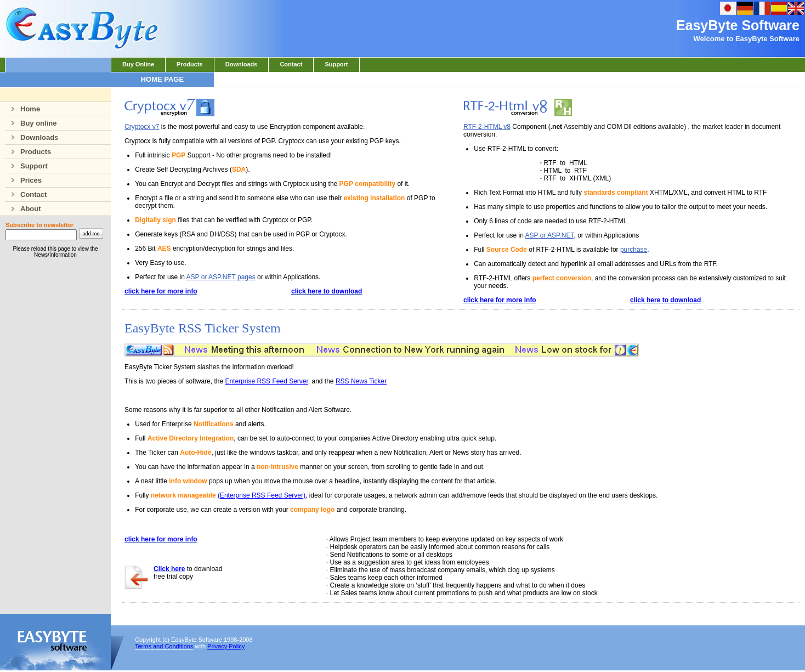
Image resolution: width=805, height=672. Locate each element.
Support (336, 64)
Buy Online (138, 64)
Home (22, 109)
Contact (291, 64)
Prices (23, 180)
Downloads (242, 64)
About (23, 209)
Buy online (31, 123)
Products (190, 64)
